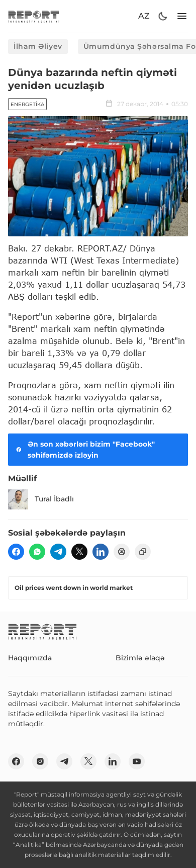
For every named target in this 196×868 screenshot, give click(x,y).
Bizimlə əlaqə (140, 658)
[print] (122, 552)
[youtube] (137, 761)
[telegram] (58, 552)
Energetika (27, 104)
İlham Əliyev (38, 46)
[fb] (16, 552)
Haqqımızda (30, 658)
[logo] (34, 16)
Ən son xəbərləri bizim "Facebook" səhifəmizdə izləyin (84, 450)
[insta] (40, 761)
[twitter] (79, 552)
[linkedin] (101, 552)
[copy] (143, 552)
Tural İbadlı (41, 499)
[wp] (37, 552)
